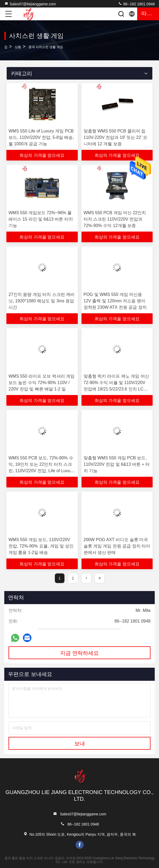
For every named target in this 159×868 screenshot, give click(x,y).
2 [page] (73, 578)
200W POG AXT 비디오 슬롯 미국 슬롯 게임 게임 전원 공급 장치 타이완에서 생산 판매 (117, 546)
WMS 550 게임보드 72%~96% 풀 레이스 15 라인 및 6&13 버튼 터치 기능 (41, 219)
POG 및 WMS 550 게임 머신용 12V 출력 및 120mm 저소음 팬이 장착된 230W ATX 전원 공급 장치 (115, 301)
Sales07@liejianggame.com (30, 4)
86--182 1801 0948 (136, 4)
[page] (86, 578)
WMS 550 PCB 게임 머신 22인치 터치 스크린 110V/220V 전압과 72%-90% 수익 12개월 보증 (115, 219)
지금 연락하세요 (80, 653)
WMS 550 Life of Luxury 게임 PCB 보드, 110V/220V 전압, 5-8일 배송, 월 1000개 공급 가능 (41, 137)
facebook (80, 845)
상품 (18, 47)
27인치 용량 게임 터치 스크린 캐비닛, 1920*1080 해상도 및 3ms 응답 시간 (42, 301)
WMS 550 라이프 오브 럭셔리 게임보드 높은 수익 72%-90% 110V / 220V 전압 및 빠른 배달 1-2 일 (42, 383)
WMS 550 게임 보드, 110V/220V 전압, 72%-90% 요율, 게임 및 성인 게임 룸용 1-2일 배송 (41, 546)
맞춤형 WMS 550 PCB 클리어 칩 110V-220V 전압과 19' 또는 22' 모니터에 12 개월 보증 (115, 137)
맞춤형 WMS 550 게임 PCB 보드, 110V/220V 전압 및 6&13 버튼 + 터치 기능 (117, 464)
